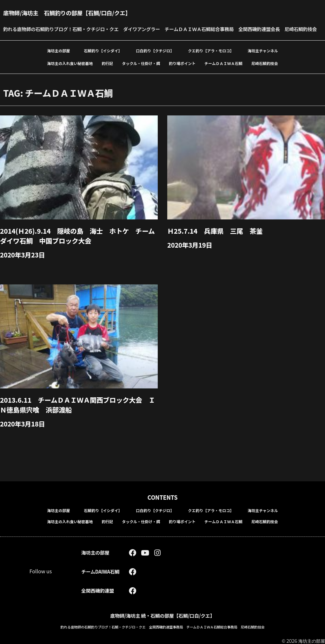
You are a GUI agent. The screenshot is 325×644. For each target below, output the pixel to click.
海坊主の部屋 (58, 61)
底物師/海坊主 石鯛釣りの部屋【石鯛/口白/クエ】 (76, 13)
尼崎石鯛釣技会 (265, 73)
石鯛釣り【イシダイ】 (103, 61)
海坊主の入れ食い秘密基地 (70, 73)
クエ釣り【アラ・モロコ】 (211, 61)
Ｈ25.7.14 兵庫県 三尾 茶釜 (218, 241)
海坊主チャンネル (263, 61)
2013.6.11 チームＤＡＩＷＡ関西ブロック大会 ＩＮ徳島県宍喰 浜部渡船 (79, 414)
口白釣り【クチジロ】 (155, 61)
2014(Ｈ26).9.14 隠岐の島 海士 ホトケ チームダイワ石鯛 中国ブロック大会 (78, 245)
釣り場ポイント (182, 73)
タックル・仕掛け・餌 (141, 73)
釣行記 (107, 73)
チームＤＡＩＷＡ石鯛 (223, 73)
